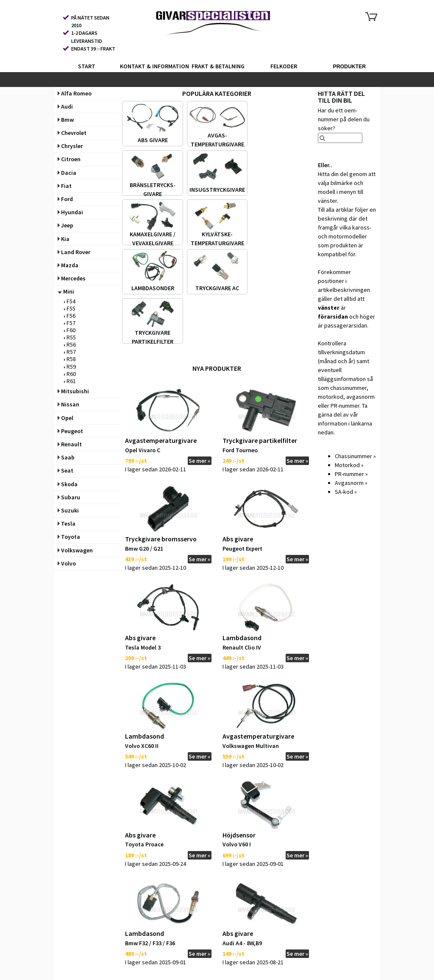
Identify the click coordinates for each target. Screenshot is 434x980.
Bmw (66, 120)
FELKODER (284, 66)
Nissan (68, 404)
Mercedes (72, 278)
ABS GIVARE (153, 140)
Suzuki (68, 510)
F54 (70, 301)
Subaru (69, 497)
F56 (70, 316)
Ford (65, 199)
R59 (70, 367)
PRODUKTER (349, 67)
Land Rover (74, 252)
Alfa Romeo (75, 93)
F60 (70, 330)
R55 (70, 337)
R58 (70, 359)
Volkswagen (75, 550)
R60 (70, 374)
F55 (70, 308)
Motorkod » (349, 465)
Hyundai (70, 212)
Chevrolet (72, 133)
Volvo (67, 563)
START (87, 66)
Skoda (68, 484)
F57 (70, 323)
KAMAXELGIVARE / (153, 234)
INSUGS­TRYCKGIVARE (217, 189)
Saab (66, 457)
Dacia (67, 173)
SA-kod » (346, 492)
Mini (66, 291)
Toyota (69, 537)
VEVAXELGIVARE (153, 243)
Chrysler (70, 146)
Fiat (65, 186)
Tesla (67, 524)
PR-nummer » (351, 474)
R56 (70, 344)
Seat (65, 470)
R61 (70, 381)
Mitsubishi (73, 391)
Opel (65, 418)
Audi (65, 106)
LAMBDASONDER (153, 288)
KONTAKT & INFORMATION (152, 66)
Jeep (65, 225)
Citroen (69, 159)
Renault (70, 444)
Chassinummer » (355, 456)
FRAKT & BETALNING (218, 66)
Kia (64, 239)
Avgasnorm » (351, 483)
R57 (70, 352)
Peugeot (70, 431)
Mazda (68, 265)
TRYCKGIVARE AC (217, 288)
